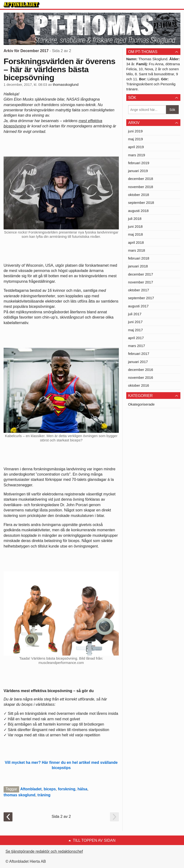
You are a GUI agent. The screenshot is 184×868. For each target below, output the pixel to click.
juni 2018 (135, 226)
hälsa (83, 789)
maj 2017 (136, 330)
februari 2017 (139, 354)
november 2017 (141, 282)
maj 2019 (136, 139)
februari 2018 (139, 258)
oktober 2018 (139, 195)
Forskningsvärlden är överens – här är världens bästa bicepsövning (60, 69)
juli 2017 (135, 314)
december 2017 (141, 274)
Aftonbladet (31, 789)
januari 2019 (138, 171)
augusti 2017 (138, 306)
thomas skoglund (19, 795)
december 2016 (141, 370)
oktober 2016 (139, 385)
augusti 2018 (138, 211)
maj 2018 (136, 234)
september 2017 (141, 298)
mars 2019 (137, 155)
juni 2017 (135, 322)
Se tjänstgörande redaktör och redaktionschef (44, 851)
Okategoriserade (141, 404)
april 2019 (136, 147)
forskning (67, 789)
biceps (50, 789)
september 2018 (141, 203)
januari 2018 (138, 266)
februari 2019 (139, 163)
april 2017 (136, 338)
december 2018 (141, 179)
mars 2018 (137, 250)
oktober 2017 (139, 290)
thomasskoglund (66, 85)
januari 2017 (138, 362)
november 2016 (141, 377)
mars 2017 (137, 346)
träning (44, 795)
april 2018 (136, 242)
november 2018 (141, 187)
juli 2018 (135, 219)
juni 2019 (135, 131)
